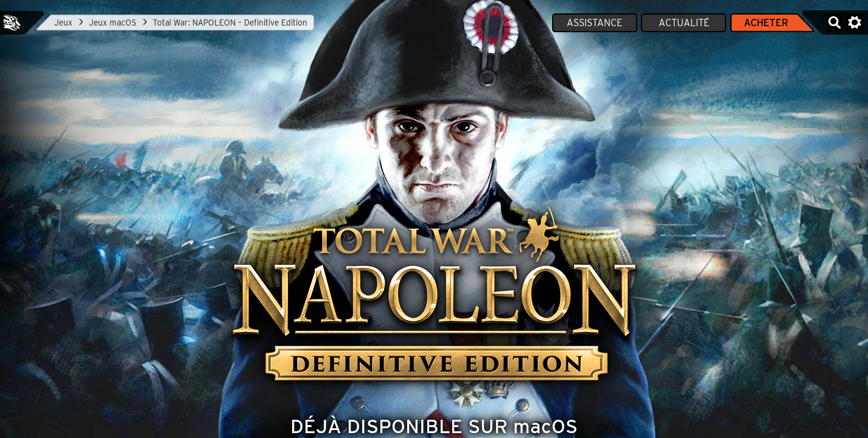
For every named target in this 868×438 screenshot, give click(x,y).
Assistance (594, 23)
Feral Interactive (12, 23)
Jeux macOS (113, 23)
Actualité (684, 23)
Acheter (766, 23)
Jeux (63, 23)
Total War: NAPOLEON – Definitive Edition (230, 23)
